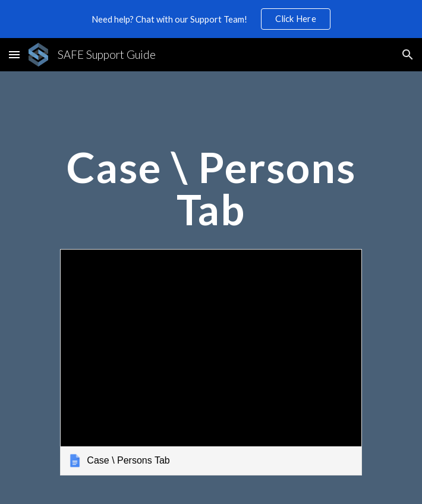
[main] (211, 193)
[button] (14, 54)
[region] (211, 19)
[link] (211, 362)
